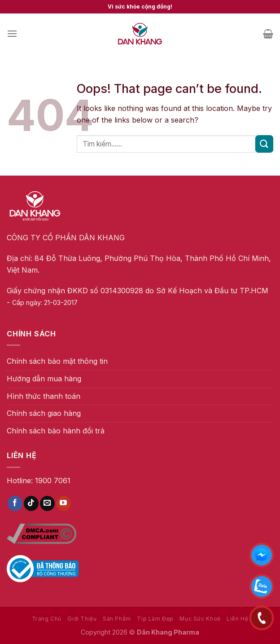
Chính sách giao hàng (44, 413)
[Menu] (12, 33)
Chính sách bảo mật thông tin (57, 361)
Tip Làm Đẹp (155, 619)
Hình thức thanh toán (44, 396)
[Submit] (264, 144)
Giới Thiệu (82, 619)
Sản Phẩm (117, 619)
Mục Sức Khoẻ (200, 619)
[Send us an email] (47, 503)
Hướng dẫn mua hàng (44, 379)
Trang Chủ (47, 619)
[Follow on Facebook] (15, 503)
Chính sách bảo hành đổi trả (56, 431)
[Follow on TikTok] (31, 503)
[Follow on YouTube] (63, 503)
